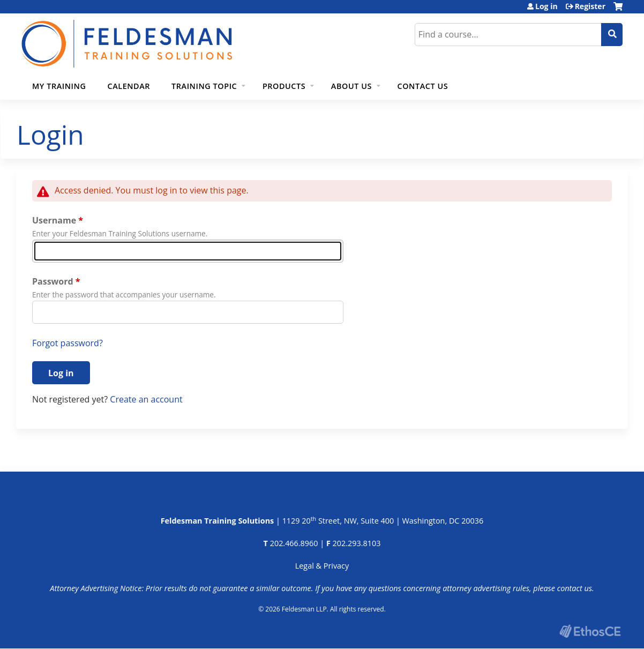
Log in (546, 6)
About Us (351, 86)
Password (53, 281)
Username (54, 220)
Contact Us (423, 86)
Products (284, 86)
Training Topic (204, 86)
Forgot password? (68, 343)
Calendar (129, 86)
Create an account (146, 399)
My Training (59, 86)
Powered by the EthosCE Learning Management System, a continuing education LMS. (590, 631)
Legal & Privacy (322, 566)
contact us (575, 588)
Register (590, 6)
